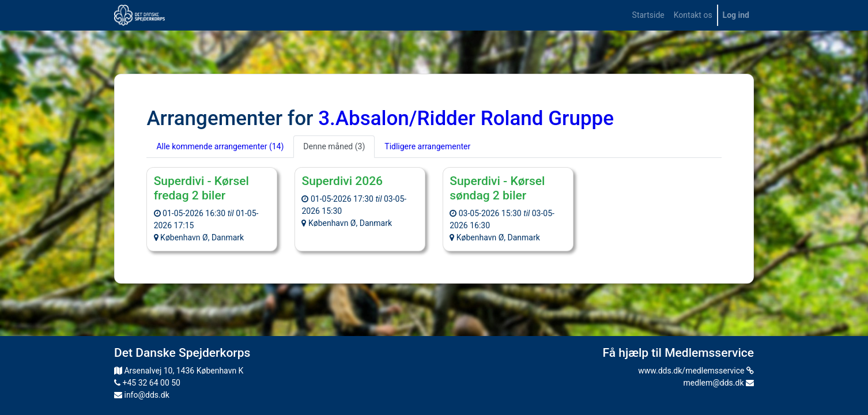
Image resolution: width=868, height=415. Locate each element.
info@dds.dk (142, 395)
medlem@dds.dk (719, 383)
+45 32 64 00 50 (147, 383)
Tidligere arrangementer (427, 146)
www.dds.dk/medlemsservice (696, 371)
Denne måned (334, 146)
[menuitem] (648, 15)
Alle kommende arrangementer (220, 146)
